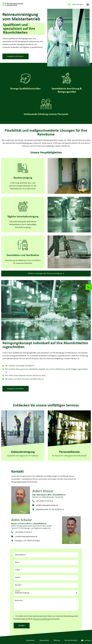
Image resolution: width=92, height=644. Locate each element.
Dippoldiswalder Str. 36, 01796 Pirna (50, 509)
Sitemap (57, 640)
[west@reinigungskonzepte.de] (12, 536)
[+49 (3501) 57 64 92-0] (33, 501)
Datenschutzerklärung (41, 619)
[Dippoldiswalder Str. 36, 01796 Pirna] (33, 509)
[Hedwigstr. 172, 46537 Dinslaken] (12, 541)
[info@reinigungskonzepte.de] (33, 505)
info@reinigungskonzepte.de (47, 505)
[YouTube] (82, 640)
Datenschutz (44, 640)
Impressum (30, 640)
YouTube (88, 641)
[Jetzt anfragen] (69, 4)
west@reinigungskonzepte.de (26, 537)
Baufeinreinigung (23, 192)
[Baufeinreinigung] (23, 181)
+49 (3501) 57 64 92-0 (45, 501)
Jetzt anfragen (78, 4)
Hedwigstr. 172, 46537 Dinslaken (27, 541)
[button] (88, 4)
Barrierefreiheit (71, 640)
